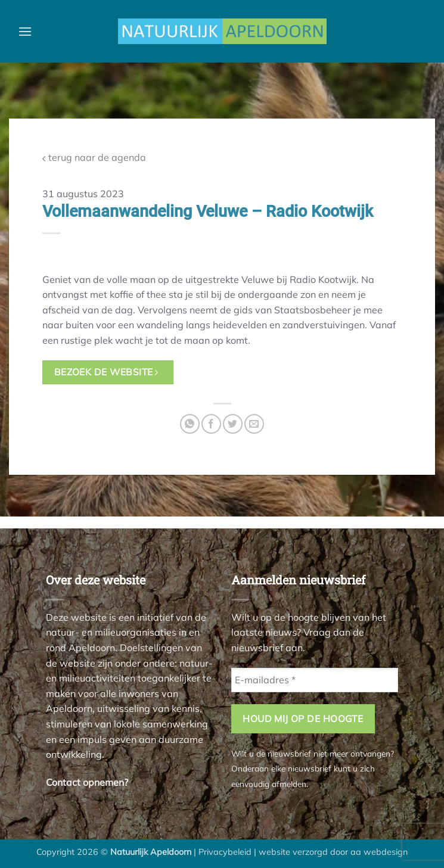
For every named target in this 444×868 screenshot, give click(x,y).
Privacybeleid (225, 852)
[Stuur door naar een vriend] (254, 424)
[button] (25, 31)
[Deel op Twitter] (233, 424)
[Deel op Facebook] (211, 424)
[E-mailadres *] (315, 680)
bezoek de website (106, 372)
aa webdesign (379, 852)
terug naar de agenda (94, 158)
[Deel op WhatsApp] (190, 424)
